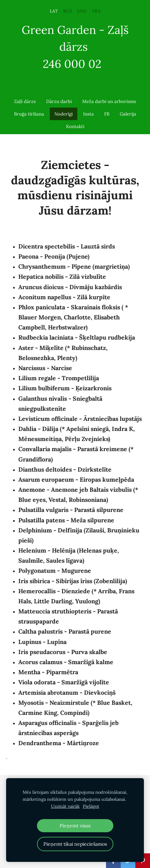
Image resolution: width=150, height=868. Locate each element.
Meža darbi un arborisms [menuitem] (109, 101)
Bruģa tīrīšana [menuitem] (29, 114)
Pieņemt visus (75, 826)
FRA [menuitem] (96, 11)
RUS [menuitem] (68, 11)
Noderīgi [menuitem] (64, 114)
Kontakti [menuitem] (75, 126)
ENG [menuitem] (82, 11)
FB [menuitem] (107, 114)
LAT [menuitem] (54, 11)
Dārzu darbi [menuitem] (59, 101)
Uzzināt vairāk (65, 806)
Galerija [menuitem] (128, 114)
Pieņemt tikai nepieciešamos (75, 844)
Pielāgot (91, 806)
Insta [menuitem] (88, 114)
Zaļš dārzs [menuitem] (25, 101)
